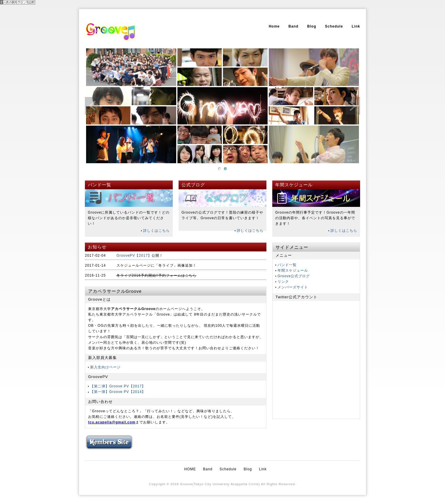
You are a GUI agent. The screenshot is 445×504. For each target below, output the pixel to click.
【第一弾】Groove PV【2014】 (118, 392)
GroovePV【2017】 (134, 256)
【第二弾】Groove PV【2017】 (118, 386)
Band (293, 26)
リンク (283, 282)
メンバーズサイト (293, 287)
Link (356, 26)
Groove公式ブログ (294, 276)
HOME (190, 469)
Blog (312, 26)
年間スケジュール (293, 270)
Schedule (334, 26)
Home (274, 26)
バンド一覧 (287, 265)
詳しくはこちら (156, 231)
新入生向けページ (105, 367)
